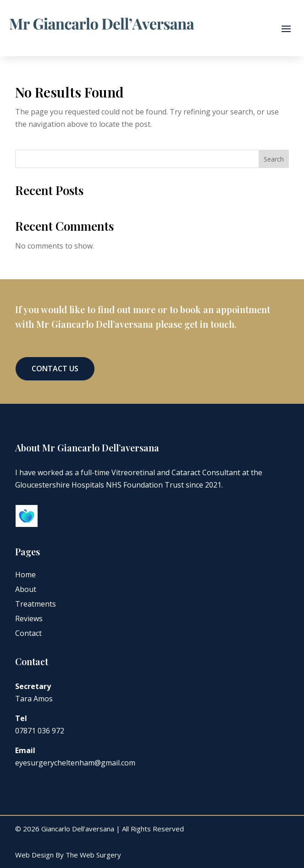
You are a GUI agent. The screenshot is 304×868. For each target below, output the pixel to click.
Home (25, 575)
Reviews (29, 618)
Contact (28, 633)
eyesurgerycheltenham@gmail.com (75, 763)
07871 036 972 (40, 731)
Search (274, 159)
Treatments (36, 604)
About (26, 589)
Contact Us (55, 369)
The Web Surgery (93, 855)
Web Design (34, 855)
